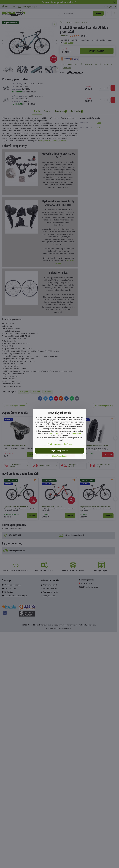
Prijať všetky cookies (60, 451)
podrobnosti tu (54, 433)
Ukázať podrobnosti (59, 456)
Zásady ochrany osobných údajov (60, 444)
